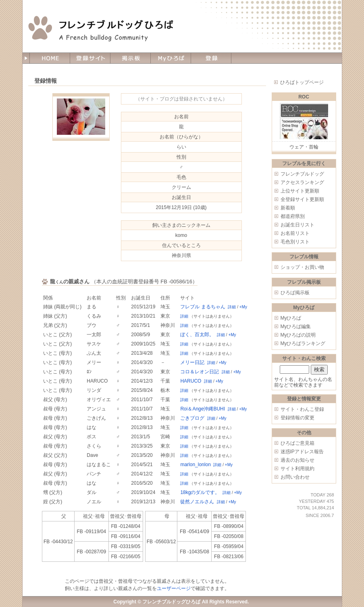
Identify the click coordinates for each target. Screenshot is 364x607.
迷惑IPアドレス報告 (302, 452)
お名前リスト (295, 233)
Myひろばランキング (303, 343)
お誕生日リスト (297, 225)
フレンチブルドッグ (302, 174)
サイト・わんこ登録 (302, 409)
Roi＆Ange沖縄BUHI (203, 409)
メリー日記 (192, 362)
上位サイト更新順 (300, 191)
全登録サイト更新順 (302, 199)
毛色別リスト (295, 242)
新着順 (288, 208)
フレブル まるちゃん (203, 307)
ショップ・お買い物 (302, 267)
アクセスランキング (302, 182)
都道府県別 (293, 216)
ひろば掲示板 (295, 293)
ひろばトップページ (302, 82)
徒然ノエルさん (197, 502)
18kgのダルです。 (200, 492)
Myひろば (291, 318)
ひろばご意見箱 (297, 443)
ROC (304, 97)
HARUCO (191, 381)
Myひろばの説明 (298, 335)
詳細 (232, 307)
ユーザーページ (174, 588)
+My (243, 307)
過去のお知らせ (297, 460)
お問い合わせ (295, 477)
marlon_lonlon (195, 465)
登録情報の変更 (297, 418)
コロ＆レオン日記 (200, 372)
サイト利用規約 (297, 469)
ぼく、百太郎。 (197, 335)
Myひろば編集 (296, 327)
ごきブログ (192, 418)
